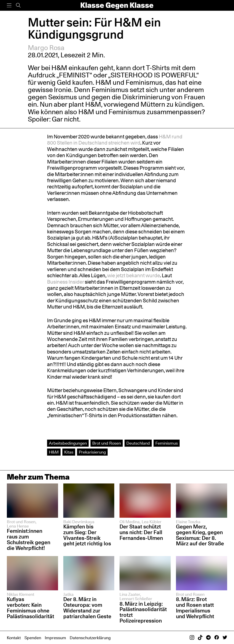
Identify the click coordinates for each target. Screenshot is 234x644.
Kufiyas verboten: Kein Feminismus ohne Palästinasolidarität (31, 608)
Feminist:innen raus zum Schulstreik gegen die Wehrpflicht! (29, 539)
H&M (54, 452)
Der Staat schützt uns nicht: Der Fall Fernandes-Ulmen (141, 532)
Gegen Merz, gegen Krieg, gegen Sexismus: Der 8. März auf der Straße (200, 535)
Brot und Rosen (107, 443)
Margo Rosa (46, 48)
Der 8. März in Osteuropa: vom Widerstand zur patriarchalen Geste (87, 608)
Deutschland (138, 443)
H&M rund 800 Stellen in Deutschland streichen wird (115, 140)
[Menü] (9, 5)
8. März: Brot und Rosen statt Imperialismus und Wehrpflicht (195, 608)
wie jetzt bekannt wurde (134, 275)
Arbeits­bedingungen (68, 443)
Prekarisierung (92, 452)
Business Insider (66, 282)
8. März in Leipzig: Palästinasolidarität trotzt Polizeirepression (143, 612)
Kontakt (14, 638)
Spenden (33, 638)
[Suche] (18, 5)
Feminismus (167, 443)
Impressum (55, 638)
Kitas (69, 452)
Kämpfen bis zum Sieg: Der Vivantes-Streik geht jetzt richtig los (87, 535)
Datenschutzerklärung (90, 638)
